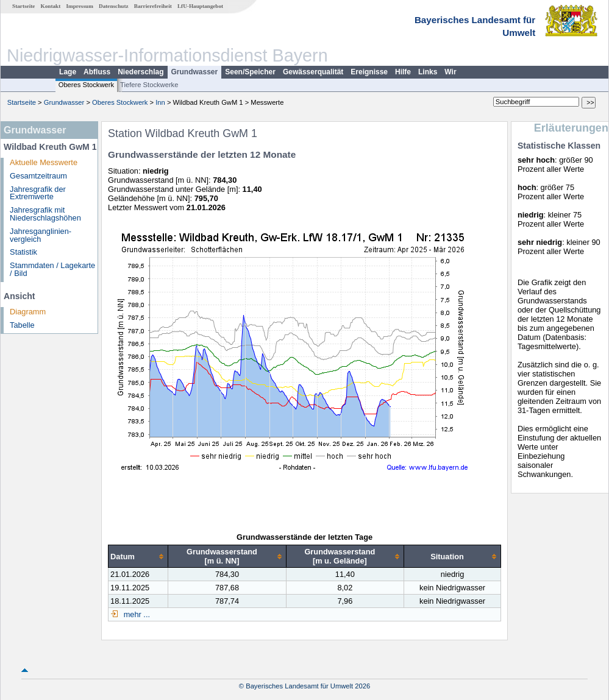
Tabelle (22, 325)
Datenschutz (114, 6)
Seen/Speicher (250, 72)
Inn (160, 102)
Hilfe (403, 72)
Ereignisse (369, 72)
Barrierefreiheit (153, 6)
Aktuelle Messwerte (44, 162)
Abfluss (97, 72)
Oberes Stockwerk (86, 85)
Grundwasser (195, 72)
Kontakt (51, 6)
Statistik (23, 252)
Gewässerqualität (313, 72)
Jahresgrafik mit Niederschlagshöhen (45, 214)
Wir (450, 72)
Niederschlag (141, 72)
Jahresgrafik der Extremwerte (38, 193)
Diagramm (28, 312)
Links (428, 72)
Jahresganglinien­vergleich (41, 235)
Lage (68, 72)
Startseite (23, 6)
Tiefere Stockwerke (149, 85)
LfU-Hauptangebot (200, 6)
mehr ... (136, 614)
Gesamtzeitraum (38, 176)
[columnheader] (138, 557)
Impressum (80, 6)
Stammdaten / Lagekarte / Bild (52, 269)
